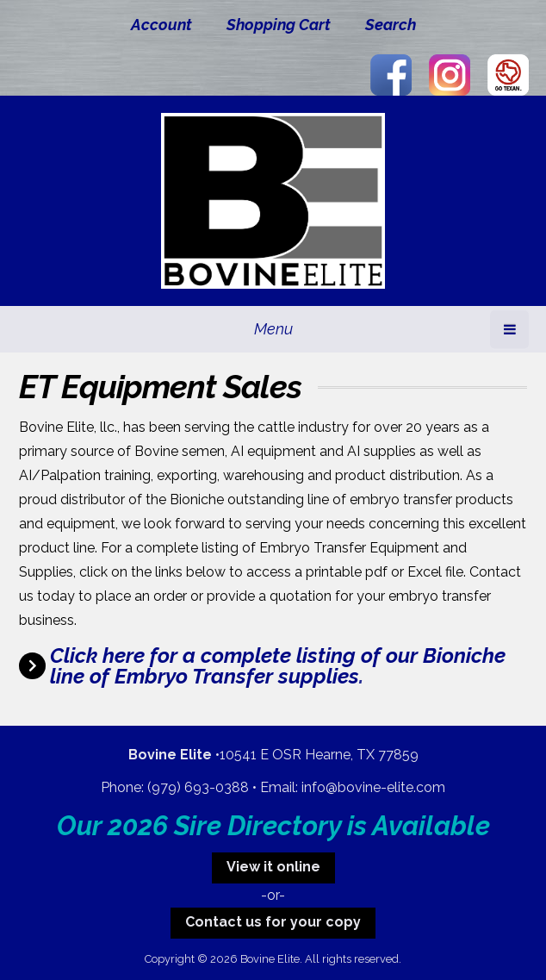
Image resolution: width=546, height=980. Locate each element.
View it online (273, 867)
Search (391, 25)
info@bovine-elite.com (373, 787)
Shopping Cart (279, 25)
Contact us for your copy (273, 922)
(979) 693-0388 (198, 787)
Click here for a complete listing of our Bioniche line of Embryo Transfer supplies (278, 666)
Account (161, 25)
